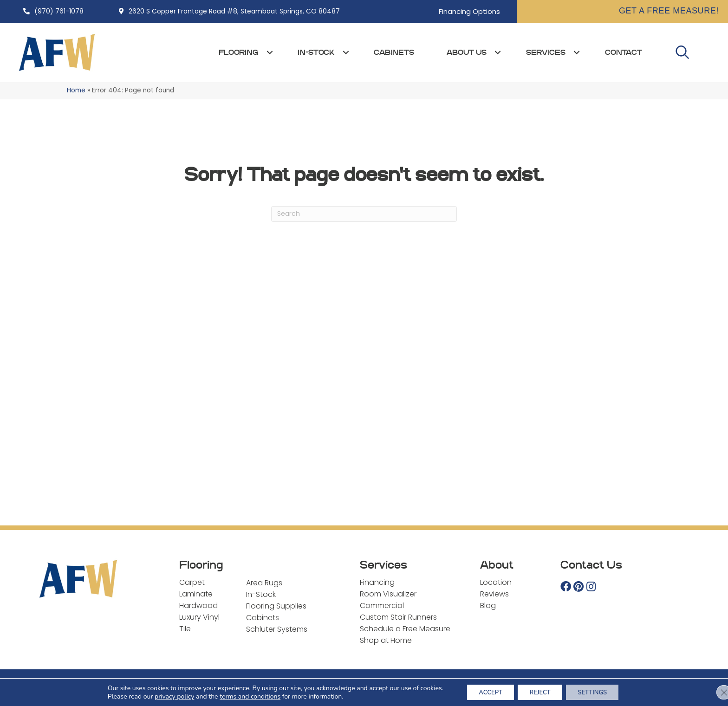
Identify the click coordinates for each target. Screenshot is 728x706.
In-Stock (316, 52)
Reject (540, 691)
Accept (484, 691)
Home (76, 90)
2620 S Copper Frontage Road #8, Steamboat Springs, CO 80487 (234, 11)
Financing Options (469, 11)
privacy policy (165, 696)
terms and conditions (241, 696)
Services (546, 52)
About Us (466, 52)
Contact (624, 52)
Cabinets (394, 52)
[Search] (364, 214)
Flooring (238, 52)
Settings (598, 691)
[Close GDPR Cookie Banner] (713, 692)
